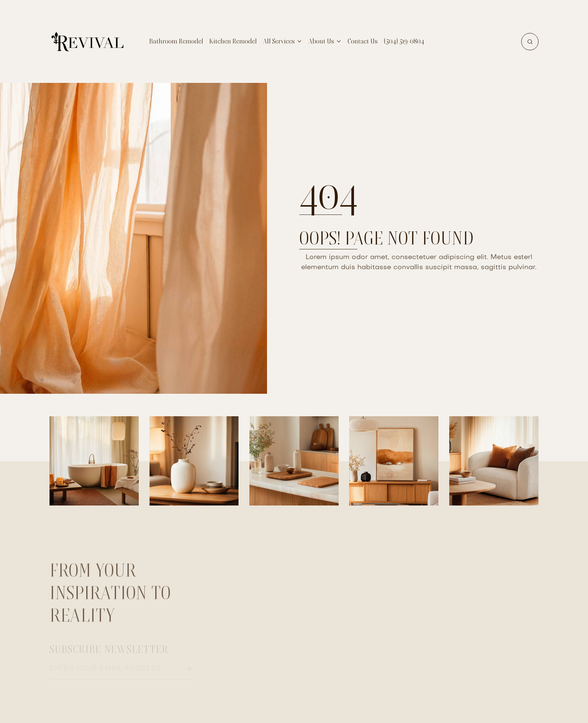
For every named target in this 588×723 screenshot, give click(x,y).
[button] (283, 41)
